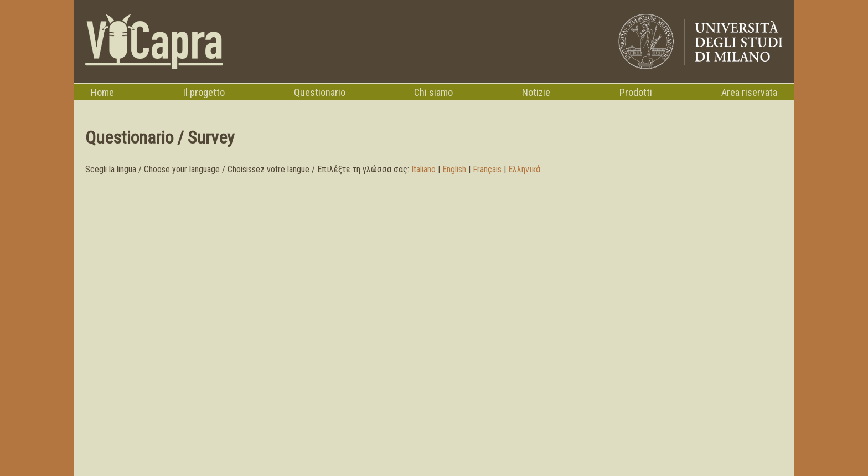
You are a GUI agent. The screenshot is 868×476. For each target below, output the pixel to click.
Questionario (320, 92)
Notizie (536, 92)
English (454, 169)
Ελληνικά (524, 169)
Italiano (423, 169)
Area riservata (749, 92)
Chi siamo (433, 92)
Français (487, 169)
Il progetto (204, 92)
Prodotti (636, 92)
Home (102, 92)
